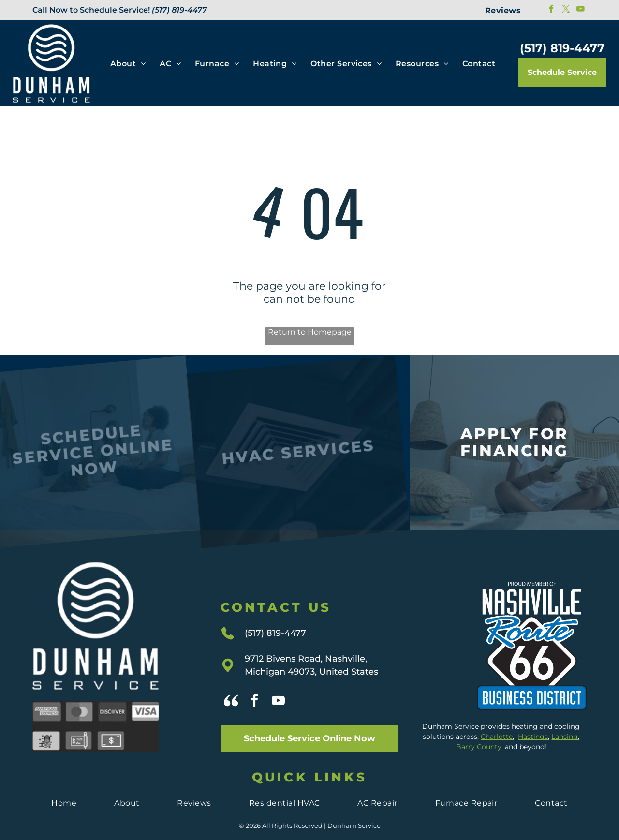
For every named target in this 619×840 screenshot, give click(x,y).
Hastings (533, 716)
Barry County (479, 726)
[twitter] (566, 10)
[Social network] (231, 682)
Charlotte (497, 716)
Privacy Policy (309, 826)
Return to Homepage (310, 332)
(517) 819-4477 (179, 10)
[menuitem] (503, 10)
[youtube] (581, 10)
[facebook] (552, 10)
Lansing (565, 716)
